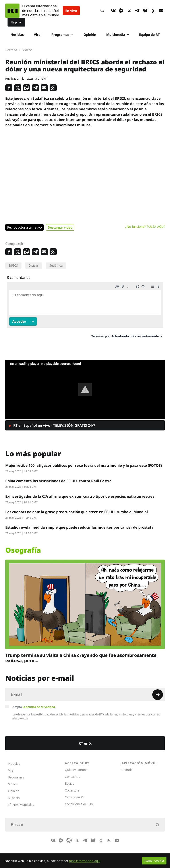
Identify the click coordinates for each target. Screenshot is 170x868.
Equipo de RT (149, 34)
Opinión (90, 34)
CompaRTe (28, 851)
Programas (62, 34)
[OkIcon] (153, 11)
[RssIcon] (109, 836)
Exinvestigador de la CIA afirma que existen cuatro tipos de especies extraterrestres (80, 492)
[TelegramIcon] (137, 11)
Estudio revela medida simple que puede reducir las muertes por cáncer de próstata (79, 523)
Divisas (34, 265)
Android (127, 766)
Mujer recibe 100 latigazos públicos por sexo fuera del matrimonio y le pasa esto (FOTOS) (84, 461)
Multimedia (118, 34)
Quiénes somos (76, 766)
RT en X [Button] (85, 739)
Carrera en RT (75, 793)
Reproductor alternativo (24, 227)
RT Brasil (48, 851)
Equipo (70, 779)
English (99, 851)
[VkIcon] (113, 11)
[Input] (85, 690)
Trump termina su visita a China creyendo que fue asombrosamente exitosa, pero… (81, 654)
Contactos (72, 772)
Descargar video (60, 227)
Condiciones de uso (79, 800)
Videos (13, 780)
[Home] (12, 11)
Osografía (23, 546)
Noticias (17, 34)
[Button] (102, 11)
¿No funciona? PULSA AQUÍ (145, 227)
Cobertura (72, 786)
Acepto (34, 703)
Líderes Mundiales (21, 800)
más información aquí (85, 861)
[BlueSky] (145, 11)
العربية (65, 851)
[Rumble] (121, 11)
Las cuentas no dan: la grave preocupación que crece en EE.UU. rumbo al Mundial (77, 508)
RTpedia (14, 794)
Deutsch (82, 851)
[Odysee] (69, 836)
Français (117, 851)
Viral (38, 34)
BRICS (13, 265)
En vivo (71, 11)
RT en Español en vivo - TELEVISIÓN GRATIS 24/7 (54, 421)
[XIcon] (129, 11)
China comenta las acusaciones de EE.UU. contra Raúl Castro (58, 477)
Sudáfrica (56, 265)
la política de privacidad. (39, 703)
